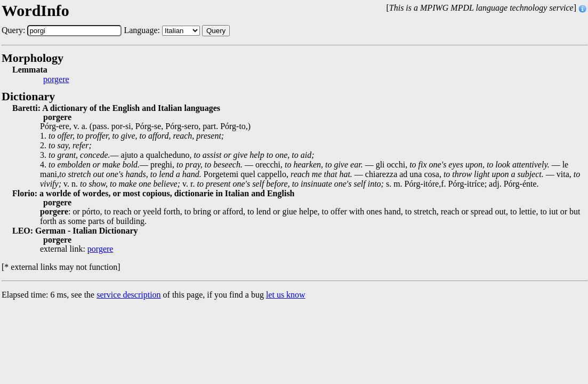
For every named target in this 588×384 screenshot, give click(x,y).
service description (128, 295)
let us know (286, 295)
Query (216, 31)
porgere (56, 79)
